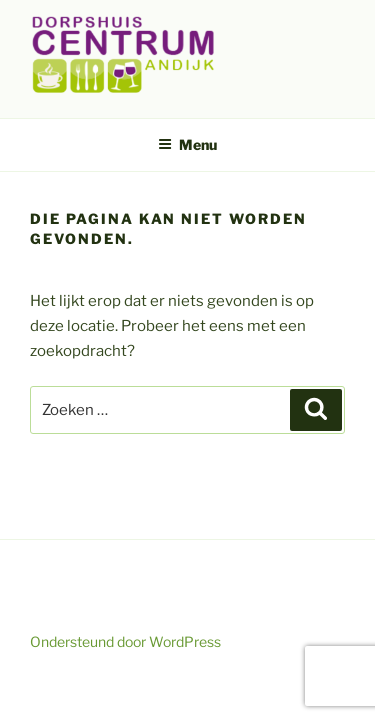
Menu (187, 144)
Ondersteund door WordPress (125, 641)
